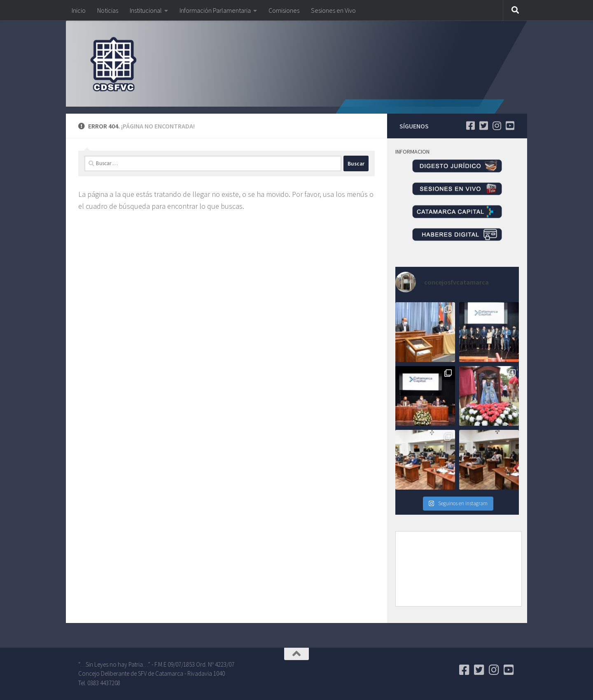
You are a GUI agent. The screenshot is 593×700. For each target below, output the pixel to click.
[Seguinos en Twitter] (483, 126)
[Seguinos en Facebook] (470, 126)
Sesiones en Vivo (333, 10)
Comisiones (284, 10)
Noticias (108, 10)
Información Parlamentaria (215, 10)
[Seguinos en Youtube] (510, 126)
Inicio (79, 10)
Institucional (146, 10)
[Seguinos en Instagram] (497, 126)
